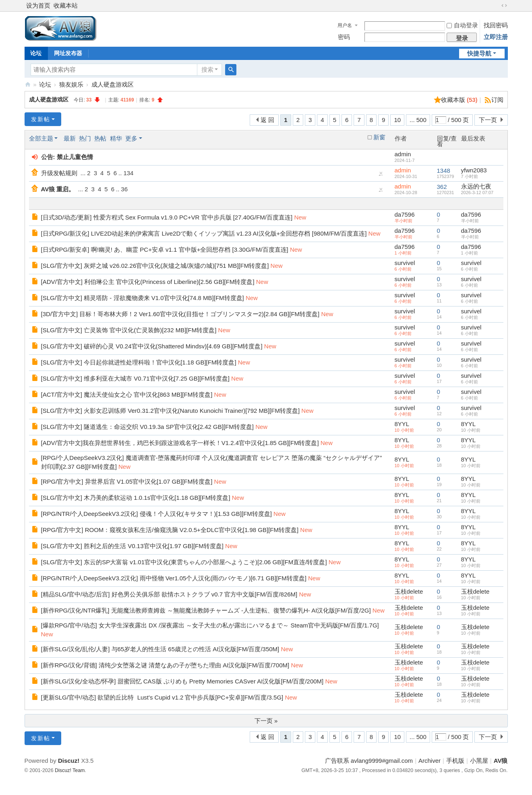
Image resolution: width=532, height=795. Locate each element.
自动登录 (462, 25)
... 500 (418, 120)
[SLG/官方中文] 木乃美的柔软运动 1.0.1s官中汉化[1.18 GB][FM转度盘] (136, 498)
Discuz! (69, 761)
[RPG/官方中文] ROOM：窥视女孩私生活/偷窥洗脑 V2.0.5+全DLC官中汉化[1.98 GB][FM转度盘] (170, 530)
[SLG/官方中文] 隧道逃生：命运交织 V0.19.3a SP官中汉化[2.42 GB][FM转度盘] (147, 427)
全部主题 (41, 138)
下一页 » (266, 721)
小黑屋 (479, 761)
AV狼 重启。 (58, 189)
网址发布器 (68, 53)
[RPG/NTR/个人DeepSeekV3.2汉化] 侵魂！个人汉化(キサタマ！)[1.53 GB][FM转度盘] (156, 514)
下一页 (488, 120)
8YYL (402, 424)
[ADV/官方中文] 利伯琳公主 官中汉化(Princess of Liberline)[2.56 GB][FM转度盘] (148, 282)
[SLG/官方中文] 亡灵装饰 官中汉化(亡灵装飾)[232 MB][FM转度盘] (129, 330)
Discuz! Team (70, 770)
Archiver (430, 761)
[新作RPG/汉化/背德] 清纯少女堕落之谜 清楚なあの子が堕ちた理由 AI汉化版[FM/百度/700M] (165, 665)
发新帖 (41, 119)
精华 (116, 138)
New (300, 217)
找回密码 (496, 25)
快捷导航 (479, 53)
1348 (444, 171)
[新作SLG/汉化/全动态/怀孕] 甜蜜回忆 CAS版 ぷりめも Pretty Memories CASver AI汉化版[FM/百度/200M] (182, 681)
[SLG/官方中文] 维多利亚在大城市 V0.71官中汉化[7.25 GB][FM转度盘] (135, 378)
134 (128, 173)
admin (403, 154)
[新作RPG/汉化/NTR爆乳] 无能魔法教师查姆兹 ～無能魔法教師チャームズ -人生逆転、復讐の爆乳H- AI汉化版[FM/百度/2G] (206, 610)
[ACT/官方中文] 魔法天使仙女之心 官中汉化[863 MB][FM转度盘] (127, 394)
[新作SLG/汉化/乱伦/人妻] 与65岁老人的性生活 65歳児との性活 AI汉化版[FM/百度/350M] (160, 649)
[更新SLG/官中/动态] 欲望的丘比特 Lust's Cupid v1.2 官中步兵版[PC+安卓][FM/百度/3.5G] (162, 697)
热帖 (100, 138)
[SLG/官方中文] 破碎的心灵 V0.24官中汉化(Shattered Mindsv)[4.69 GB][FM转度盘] (152, 346)
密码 (344, 37)
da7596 (405, 214)
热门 (85, 138)
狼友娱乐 (71, 84)
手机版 (455, 761)
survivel (405, 263)
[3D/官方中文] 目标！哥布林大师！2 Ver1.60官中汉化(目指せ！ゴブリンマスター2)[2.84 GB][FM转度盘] (180, 314)
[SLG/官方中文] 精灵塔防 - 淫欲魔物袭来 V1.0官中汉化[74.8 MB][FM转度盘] (143, 298)
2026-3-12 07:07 (477, 193)
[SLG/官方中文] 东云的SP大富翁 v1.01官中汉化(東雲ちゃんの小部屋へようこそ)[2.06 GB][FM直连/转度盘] (184, 562)
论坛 (36, 53)
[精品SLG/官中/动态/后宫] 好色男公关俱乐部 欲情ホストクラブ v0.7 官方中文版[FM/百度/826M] (169, 594)
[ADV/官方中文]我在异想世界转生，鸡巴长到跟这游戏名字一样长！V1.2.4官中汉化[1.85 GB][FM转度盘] (180, 443)
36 (124, 189)
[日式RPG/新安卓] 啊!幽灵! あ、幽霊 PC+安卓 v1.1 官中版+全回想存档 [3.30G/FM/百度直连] (165, 249)
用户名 (345, 25)
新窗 (379, 137)
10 (397, 120)
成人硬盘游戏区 (113, 84)
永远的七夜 (476, 186)
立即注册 (496, 37)
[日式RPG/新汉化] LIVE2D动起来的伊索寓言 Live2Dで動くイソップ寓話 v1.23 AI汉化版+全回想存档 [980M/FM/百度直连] (204, 233)
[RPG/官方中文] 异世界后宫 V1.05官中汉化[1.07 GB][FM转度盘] (127, 481)
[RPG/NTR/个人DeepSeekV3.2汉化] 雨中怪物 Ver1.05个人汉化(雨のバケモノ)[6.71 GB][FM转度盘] (174, 578)
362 (442, 187)
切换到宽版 (504, 6)
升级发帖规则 (59, 173)
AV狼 (28, 84)
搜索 (207, 69)
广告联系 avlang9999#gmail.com (369, 761)
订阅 (497, 100)
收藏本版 (459, 100)
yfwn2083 (474, 170)
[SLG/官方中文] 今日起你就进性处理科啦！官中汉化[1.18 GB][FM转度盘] (139, 362)
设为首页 (38, 5)
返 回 (267, 120)
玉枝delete (409, 591)
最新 (70, 138)
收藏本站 (66, 5)
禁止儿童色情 (75, 157)
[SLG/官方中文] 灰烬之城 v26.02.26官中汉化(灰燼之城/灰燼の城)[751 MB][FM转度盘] (155, 266)
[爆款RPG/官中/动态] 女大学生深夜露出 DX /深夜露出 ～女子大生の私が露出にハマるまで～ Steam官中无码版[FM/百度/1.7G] (210, 625)
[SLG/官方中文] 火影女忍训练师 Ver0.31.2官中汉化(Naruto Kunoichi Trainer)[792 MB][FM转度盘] (171, 411)
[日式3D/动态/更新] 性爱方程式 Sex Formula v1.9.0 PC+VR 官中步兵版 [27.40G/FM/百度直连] (167, 217)
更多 (131, 138)
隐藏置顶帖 (381, 175)
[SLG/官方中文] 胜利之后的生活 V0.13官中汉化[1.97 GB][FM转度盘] (132, 546)
